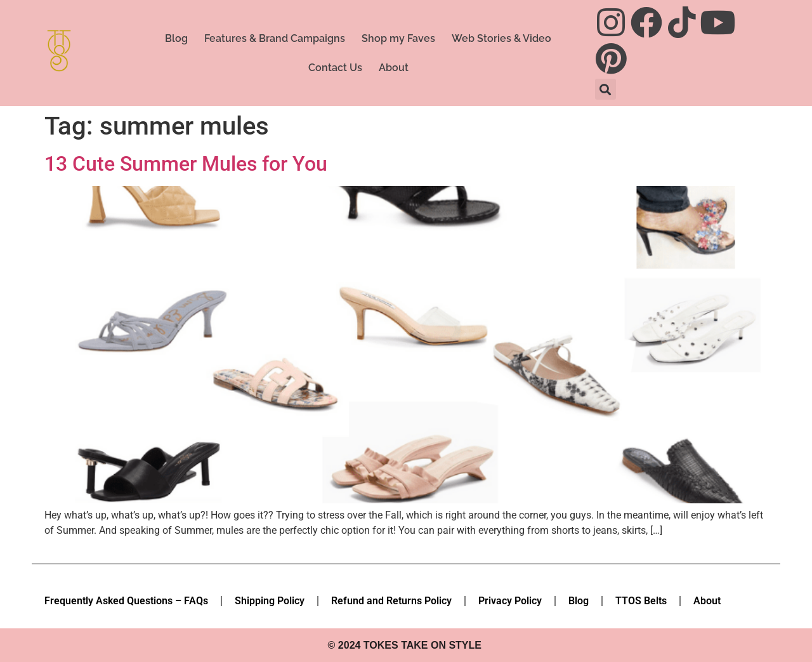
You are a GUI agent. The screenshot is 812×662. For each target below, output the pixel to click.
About (394, 68)
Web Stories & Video (501, 38)
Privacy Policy (510, 601)
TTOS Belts (641, 601)
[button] (606, 89)
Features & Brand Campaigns (275, 38)
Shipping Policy (270, 601)
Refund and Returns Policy (391, 601)
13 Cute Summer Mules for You (186, 164)
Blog (176, 38)
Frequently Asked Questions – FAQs (126, 601)
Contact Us (335, 68)
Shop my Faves (398, 38)
